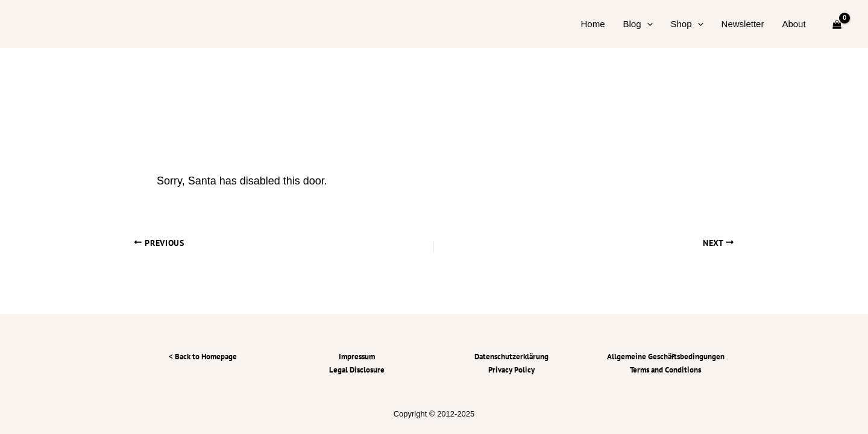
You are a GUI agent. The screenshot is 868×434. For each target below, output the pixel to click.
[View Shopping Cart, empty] (837, 24)
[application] (647, 24)
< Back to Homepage (203, 357)
